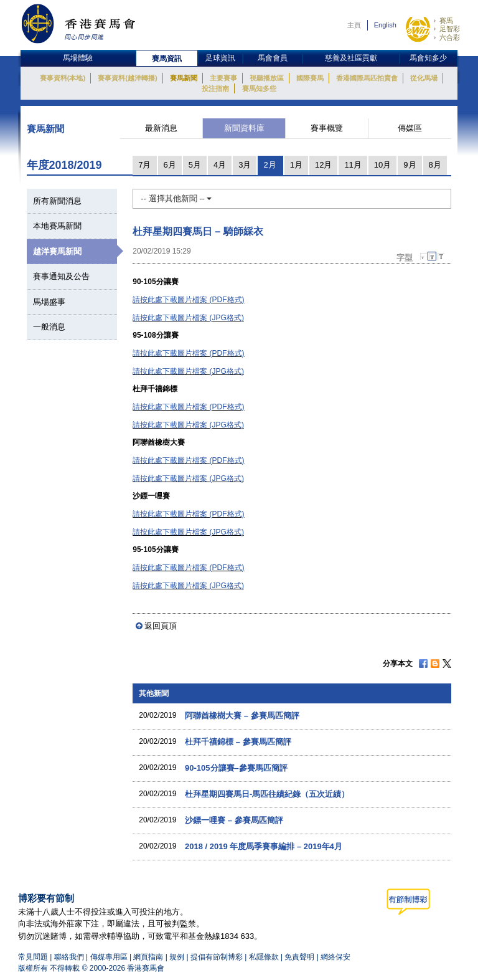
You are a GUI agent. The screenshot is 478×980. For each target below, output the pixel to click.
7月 (144, 165)
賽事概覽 (327, 128)
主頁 (354, 25)
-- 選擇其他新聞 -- (176, 198)
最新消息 (161, 128)
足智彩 (450, 29)
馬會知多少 (428, 58)
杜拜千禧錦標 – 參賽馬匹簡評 (238, 742)
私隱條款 (264, 957)
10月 (382, 165)
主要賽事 (223, 78)
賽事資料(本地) (63, 78)
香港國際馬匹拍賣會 (367, 78)
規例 (178, 957)
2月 (269, 165)
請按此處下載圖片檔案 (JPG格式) (188, 318)
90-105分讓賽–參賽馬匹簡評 (236, 768)
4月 (220, 165)
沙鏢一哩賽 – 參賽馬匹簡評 (234, 820)
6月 (170, 165)
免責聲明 (299, 957)
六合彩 (450, 37)
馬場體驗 (78, 58)
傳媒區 (410, 128)
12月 (323, 165)
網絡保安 (335, 957)
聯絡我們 (69, 957)
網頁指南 (148, 957)
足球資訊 (220, 58)
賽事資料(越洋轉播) (127, 78)
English (385, 25)
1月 (296, 165)
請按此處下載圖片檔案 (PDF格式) (188, 300)
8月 (435, 165)
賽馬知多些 (259, 88)
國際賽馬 (310, 78)
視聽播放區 (267, 78)
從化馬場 (424, 78)
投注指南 (215, 88)
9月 (410, 165)
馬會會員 (273, 58)
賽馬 (446, 21)
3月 (245, 165)
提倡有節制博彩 (217, 957)
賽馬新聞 (184, 78)
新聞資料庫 (244, 128)
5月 (195, 165)
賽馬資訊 (167, 59)
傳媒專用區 (109, 957)
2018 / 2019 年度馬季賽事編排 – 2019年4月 (264, 846)
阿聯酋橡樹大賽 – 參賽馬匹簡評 (242, 716)
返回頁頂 (161, 626)
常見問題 (33, 957)
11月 (353, 165)
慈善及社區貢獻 (351, 58)
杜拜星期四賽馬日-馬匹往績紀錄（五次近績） (267, 794)
